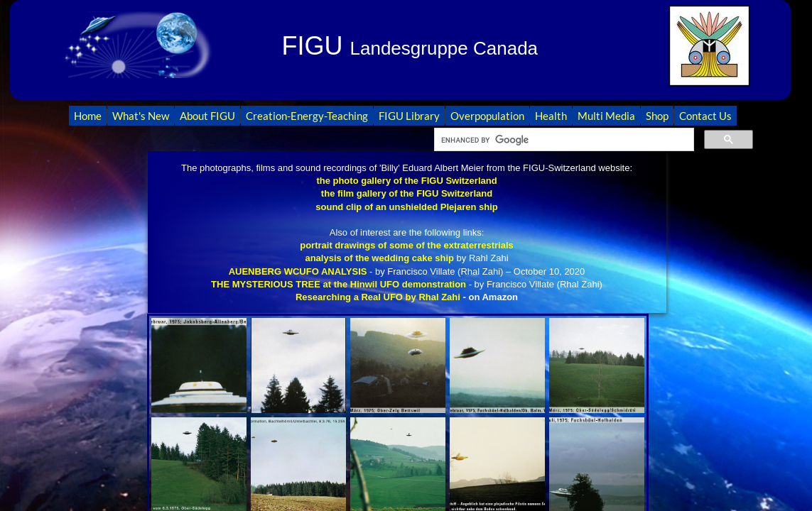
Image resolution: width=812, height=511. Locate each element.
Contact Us (705, 116)
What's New (141, 116)
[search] (563, 140)
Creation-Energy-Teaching (307, 116)
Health (551, 116)
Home (88, 116)
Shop (657, 116)
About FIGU (207, 116)
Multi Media (606, 116)
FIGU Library (409, 116)
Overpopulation (487, 116)
